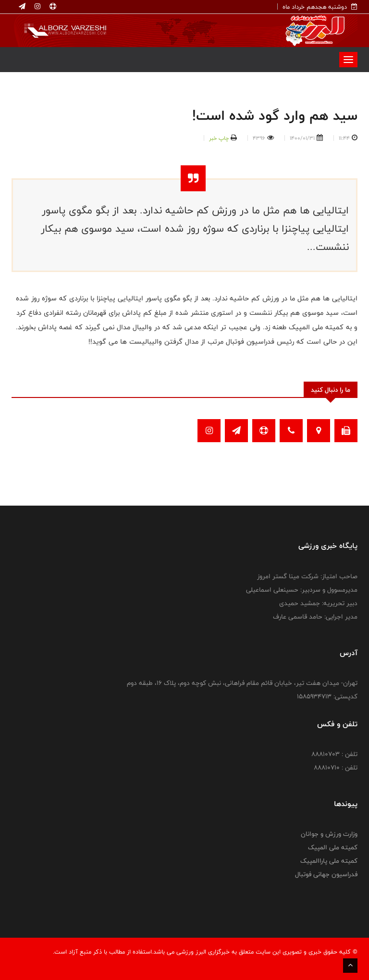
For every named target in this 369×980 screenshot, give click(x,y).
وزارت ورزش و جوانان (329, 834)
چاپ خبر (219, 138)
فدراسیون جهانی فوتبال (326, 874)
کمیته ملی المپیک (333, 847)
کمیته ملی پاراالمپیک (329, 861)
